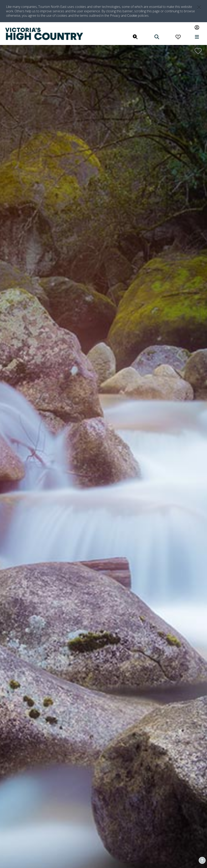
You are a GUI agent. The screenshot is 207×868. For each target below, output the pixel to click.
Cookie (132, 16)
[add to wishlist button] (198, 51)
